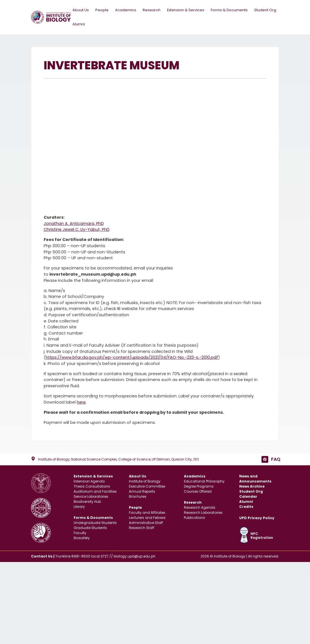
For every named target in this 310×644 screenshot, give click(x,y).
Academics (127, 10)
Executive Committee (147, 487)
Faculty (80, 533)
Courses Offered (198, 492)
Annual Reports (142, 492)
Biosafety (82, 538)
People (103, 10)
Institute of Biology (145, 482)
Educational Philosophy (204, 482)
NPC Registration (262, 536)
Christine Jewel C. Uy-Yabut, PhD (77, 230)
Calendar (248, 497)
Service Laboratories (91, 497)
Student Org (265, 10)
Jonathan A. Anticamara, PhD (74, 223)
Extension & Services (187, 10)
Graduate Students (90, 528)
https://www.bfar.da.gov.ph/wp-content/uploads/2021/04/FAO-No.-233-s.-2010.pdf (132, 358)
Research (153, 10)
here (81, 402)
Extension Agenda (89, 482)
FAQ (276, 459)
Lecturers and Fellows (147, 518)
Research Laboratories (203, 513)
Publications (194, 518)
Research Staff (142, 528)
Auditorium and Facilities (95, 492)
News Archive (252, 487)
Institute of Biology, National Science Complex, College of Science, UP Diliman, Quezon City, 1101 (118, 459)
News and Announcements (255, 479)
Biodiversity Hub (87, 502)
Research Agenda (200, 507)
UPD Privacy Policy (257, 518)
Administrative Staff (146, 523)
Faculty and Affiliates (147, 513)
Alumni (78, 24)
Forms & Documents (230, 10)
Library (79, 507)
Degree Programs (199, 487)
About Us (82, 10)
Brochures (138, 497)
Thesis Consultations (92, 487)
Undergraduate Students (95, 523)
